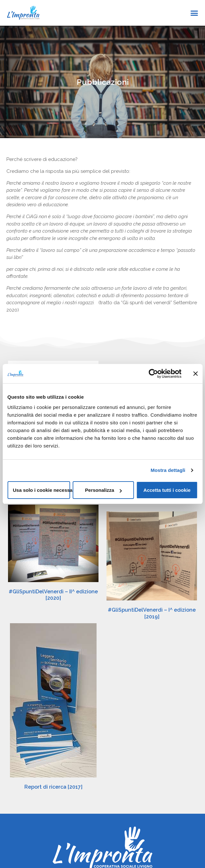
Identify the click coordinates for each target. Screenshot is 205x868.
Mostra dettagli (168, 470)
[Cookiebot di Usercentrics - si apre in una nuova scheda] (153, 374)
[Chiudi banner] (195, 374)
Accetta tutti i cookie (167, 490)
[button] (194, 13)
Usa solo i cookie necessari (42, 490)
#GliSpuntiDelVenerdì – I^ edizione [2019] (152, 613)
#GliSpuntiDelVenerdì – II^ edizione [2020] (53, 597)
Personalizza (103, 490)
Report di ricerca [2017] (53, 771)
